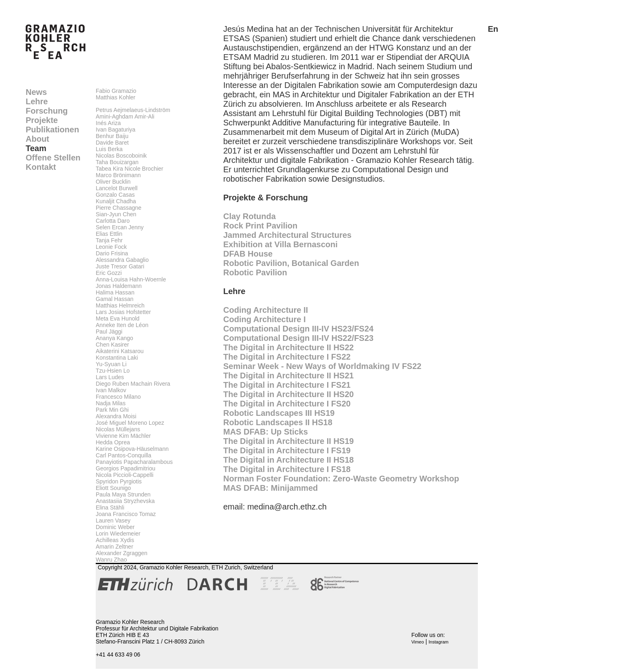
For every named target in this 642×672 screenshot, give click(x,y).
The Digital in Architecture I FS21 (287, 385)
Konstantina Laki (117, 358)
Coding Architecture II (266, 310)
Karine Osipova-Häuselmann (132, 449)
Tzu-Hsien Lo (113, 371)
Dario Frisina (112, 253)
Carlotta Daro (113, 221)
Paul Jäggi (109, 332)
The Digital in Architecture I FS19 (287, 450)
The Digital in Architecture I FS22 (287, 357)
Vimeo (418, 642)
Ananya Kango (114, 338)
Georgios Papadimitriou (125, 468)
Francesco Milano (118, 397)
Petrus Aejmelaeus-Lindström (133, 110)
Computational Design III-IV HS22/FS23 (298, 338)
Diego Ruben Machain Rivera (133, 384)
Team (36, 148)
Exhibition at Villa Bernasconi (280, 244)
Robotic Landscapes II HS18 (278, 422)
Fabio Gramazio (116, 91)
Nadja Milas (111, 403)
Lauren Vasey (113, 520)
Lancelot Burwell (117, 188)
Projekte (42, 120)
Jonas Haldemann (119, 286)
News (36, 92)
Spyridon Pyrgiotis (119, 481)
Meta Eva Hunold (118, 318)
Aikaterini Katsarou (120, 351)
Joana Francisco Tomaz (126, 514)
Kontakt (41, 167)
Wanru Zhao (111, 560)
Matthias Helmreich (120, 305)
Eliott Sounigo (113, 488)
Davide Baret (112, 143)
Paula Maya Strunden (123, 494)
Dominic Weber (115, 527)
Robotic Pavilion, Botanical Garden (291, 263)
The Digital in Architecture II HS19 (288, 441)
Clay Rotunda (250, 216)
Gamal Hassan (115, 299)
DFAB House (248, 254)
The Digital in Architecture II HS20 (288, 394)
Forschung (47, 111)
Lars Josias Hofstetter (123, 312)
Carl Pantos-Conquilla (123, 455)
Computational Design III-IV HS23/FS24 (298, 329)
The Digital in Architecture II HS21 (288, 376)
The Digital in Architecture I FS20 (287, 404)
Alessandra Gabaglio (122, 260)
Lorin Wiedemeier (118, 534)
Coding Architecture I (265, 319)
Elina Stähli (110, 507)
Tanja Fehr (109, 240)
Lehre (37, 101)
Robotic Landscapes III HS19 (279, 413)
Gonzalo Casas (115, 195)
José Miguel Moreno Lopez (130, 423)
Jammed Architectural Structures (287, 235)
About (37, 139)
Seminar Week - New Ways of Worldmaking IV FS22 (322, 366)
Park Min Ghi (112, 410)
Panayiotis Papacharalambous (134, 462)
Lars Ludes (110, 377)
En (493, 29)
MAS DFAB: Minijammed (270, 488)
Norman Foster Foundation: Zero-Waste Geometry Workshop (341, 479)
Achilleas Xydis (115, 540)
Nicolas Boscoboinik (121, 156)
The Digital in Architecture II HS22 (288, 347)
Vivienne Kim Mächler (123, 436)
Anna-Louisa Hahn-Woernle (131, 279)
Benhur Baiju (112, 136)
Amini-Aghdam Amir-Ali (125, 116)
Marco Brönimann (118, 175)
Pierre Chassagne (119, 208)
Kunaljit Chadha (116, 201)
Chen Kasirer (112, 345)
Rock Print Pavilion (260, 226)
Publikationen (52, 130)
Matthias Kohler (115, 97)
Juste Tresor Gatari (120, 266)
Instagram (439, 642)
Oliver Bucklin (113, 182)
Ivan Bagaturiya (115, 130)
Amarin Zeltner (114, 547)
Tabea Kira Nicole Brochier (130, 169)
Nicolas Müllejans (118, 429)
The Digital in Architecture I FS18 (287, 469)
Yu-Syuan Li (111, 364)
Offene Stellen (53, 158)
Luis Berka (109, 149)
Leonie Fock (111, 247)
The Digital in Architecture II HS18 (288, 460)
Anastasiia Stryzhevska (125, 501)
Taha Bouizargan (117, 162)
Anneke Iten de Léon (122, 325)
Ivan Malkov (111, 390)
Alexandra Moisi (116, 416)
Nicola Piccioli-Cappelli (125, 475)
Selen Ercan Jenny (120, 227)
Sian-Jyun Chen (116, 214)
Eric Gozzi (109, 273)
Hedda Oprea (113, 442)
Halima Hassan (115, 292)
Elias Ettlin (109, 234)
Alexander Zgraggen (122, 553)
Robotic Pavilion (255, 272)
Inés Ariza (108, 123)
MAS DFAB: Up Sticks (266, 432)
